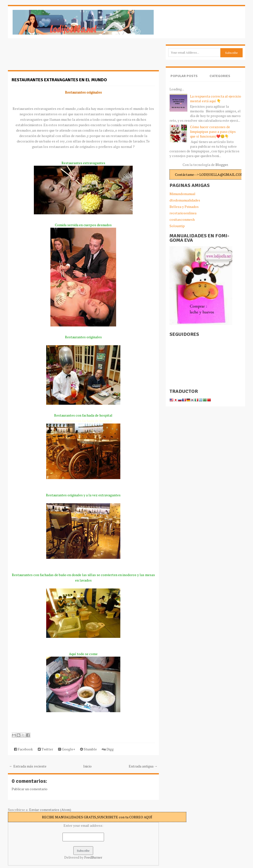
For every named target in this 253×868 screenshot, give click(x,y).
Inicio (87, 766)
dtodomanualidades (185, 200)
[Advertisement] (47, 57)
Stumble (88, 749)
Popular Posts (184, 76)
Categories (220, 76)
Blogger (222, 165)
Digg (108, 749)
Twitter (45, 749)
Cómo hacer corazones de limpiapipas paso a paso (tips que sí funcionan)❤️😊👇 (213, 131)
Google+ (67, 749)
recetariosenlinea (183, 213)
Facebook (23, 749)
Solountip (177, 226)
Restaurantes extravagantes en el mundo (59, 80)
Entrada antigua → (143, 766)
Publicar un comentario (30, 789)
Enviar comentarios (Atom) (50, 810)
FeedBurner (93, 857)
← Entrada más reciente (28, 766)
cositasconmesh (182, 219)
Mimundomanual (182, 194)
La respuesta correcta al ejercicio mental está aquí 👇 (216, 99)
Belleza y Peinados (184, 207)
